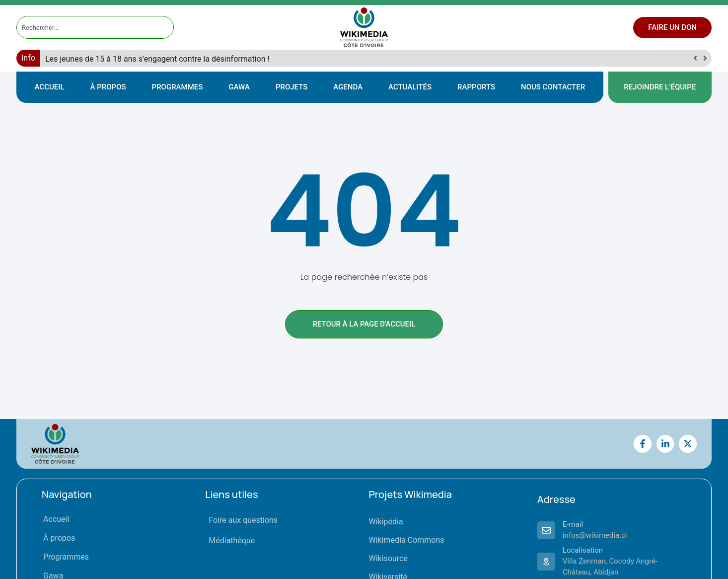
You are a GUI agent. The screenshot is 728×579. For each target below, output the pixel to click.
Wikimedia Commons (407, 540)
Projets (291, 87)
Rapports (476, 87)
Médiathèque (232, 540)
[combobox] (86, 27)
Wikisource (388, 558)
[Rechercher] (166, 27)
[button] (705, 58)
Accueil (50, 87)
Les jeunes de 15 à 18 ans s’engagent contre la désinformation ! (157, 59)
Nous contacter (553, 87)
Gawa (239, 87)
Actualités (410, 87)
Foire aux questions (243, 520)
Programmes (178, 87)
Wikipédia (386, 522)
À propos (108, 87)
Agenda (348, 87)
